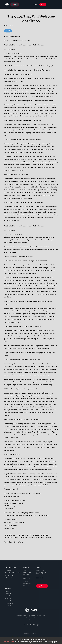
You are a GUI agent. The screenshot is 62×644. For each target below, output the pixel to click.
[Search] (50, 4)
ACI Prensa (9, 578)
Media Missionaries (27, 583)
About (24, 570)
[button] (35, 4)
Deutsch (8, 606)
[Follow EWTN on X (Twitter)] (24, 625)
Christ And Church (29, 11)
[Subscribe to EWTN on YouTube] (34, 625)
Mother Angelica (27, 572)
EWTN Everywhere (27, 579)
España (8, 594)
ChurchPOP (9, 575)
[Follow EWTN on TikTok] (31, 625)
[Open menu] (55, 4)
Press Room (26, 575)
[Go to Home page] (31, 610)
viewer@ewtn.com (41, 576)
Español (7, 591)
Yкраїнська (9, 603)
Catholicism (8, 11)
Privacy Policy (26, 585)
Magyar (8, 599)
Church (20, 11)
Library (14, 11)
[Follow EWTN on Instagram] (38, 625)
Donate (43, 4)
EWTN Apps (26, 581)
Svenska (8, 601)
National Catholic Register (12, 573)
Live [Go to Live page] (15, 4)
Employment (26, 577)
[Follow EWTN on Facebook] (28, 625)
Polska (8, 596)
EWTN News (9, 570)
